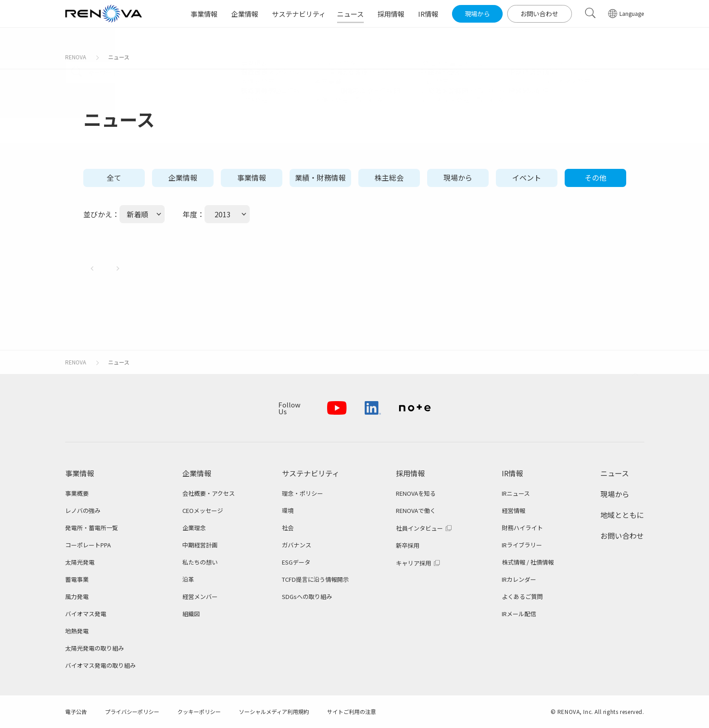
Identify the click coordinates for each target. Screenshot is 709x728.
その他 (595, 177)
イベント (527, 177)
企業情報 (183, 177)
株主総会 (389, 177)
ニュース (119, 57)
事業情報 (252, 177)
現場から (458, 177)
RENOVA (76, 57)
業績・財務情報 (320, 177)
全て (114, 177)
